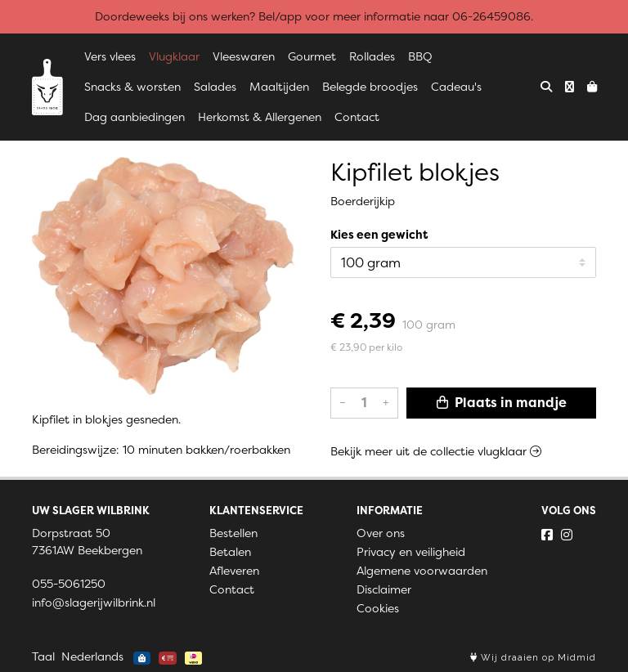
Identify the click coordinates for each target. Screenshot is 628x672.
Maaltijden (279, 87)
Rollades (372, 56)
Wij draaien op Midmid (533, 658)
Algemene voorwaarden (422, 571)
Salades (215, 87)
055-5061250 (69, 584)
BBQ (420, 56)
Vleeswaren (244, 56)
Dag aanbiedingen (135, 117)
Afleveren (234, 571)
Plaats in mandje (502, 403)
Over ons (381, 533)
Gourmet (312, 56)
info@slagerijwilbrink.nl (94, 603)
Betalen (230, 552)
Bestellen (233, 533)
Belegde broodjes (370, 87)
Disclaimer (384, 589)
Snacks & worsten (132, 87)
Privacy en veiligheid (411, 552)
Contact (357, 117)
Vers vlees (110, 56)
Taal (43, 656)
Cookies (378, 608)
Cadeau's (456, 87)
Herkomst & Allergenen (260, 117)
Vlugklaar (174, 56)
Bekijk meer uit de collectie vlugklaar (436, 451)
